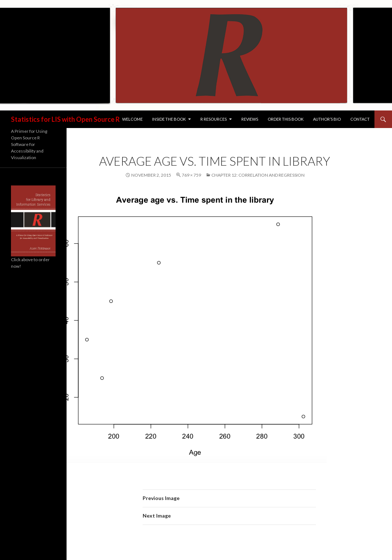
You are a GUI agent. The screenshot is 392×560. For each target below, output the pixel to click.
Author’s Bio (327, 119)
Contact (360, 119)
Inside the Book (169, 119)
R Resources (214, 119)
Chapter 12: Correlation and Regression (258, 175)
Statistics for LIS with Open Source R (65, 119)
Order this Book (286, 119)
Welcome (132, 119)
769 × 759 (191, 175)
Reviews (250, 119)
